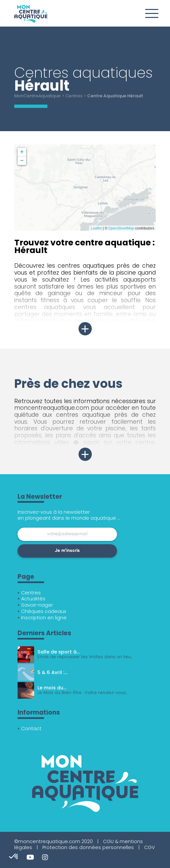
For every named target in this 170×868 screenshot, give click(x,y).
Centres (74, 96)
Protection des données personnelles (88, 847)
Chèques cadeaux (44, 611)
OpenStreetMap (121, 228)
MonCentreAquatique (37, 96)
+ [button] (22, 152)
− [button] (22, 161)
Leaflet (96, 228)
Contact (31, 729)
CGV (149, 847)
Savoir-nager (37, 605)
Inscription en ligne (44, 618)
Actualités (33, 599)
